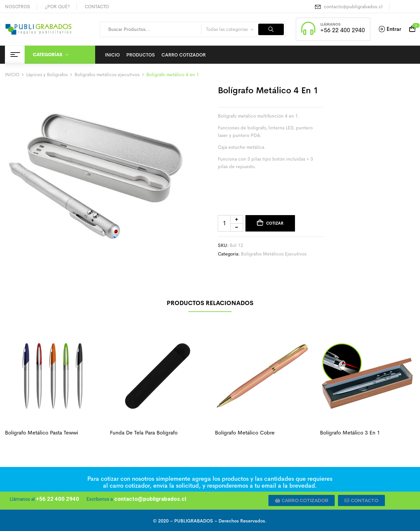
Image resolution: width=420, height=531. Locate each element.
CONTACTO (97, 7)
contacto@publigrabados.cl (353, 7)
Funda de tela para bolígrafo (144, 433)
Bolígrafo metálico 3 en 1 (350, 433)
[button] (302, 500)
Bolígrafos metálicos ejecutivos (107, 75)
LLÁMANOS (330, 24)
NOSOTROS (18, 7)
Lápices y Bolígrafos (47, 75)
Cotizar (275, 223)
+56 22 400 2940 (343, 30)
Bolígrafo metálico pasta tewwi (42, 433)
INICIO (12, 75)
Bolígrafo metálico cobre (245, 433)
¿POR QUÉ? (57, 7)
